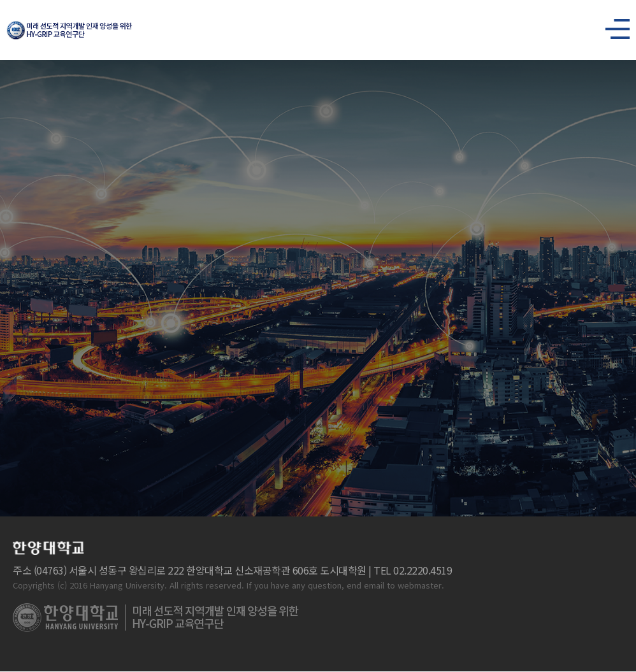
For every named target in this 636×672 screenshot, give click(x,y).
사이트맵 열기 (612, 25)
